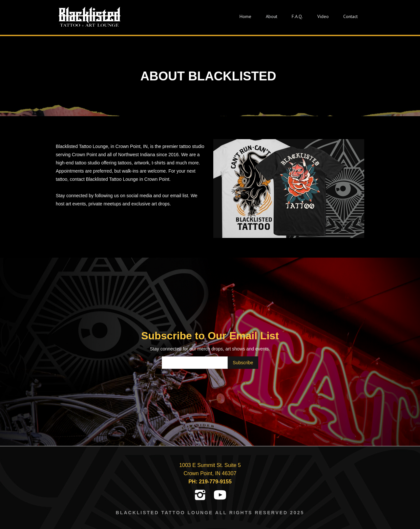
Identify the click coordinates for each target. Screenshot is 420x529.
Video (323, 16)
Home (245, 16)
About (272, 16)
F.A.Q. (297, 16)
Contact (350, 16)
